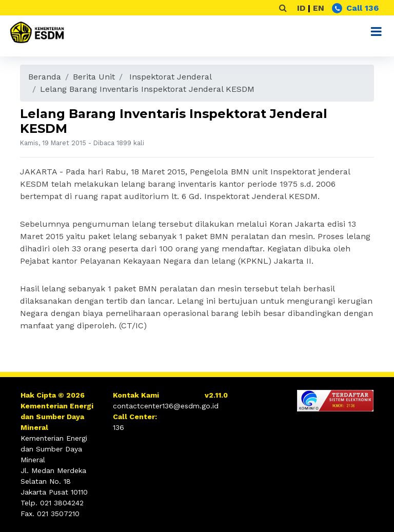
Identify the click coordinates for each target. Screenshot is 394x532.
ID (301, 8)
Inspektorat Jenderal (171, 77)
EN (319, 8)
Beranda (45, 77)
